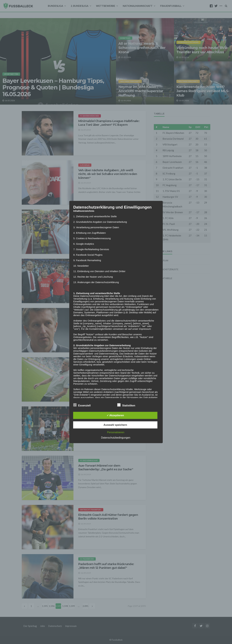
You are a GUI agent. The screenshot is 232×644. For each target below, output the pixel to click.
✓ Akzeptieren (115, 415)
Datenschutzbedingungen (116, 438)
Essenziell (82, 405)
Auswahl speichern (115, 425)
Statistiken (126, 405)
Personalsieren (116, 432)
